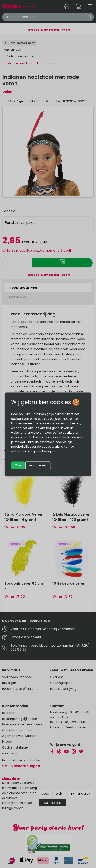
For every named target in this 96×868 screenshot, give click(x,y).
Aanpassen (38, 465)
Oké (18, 465)
